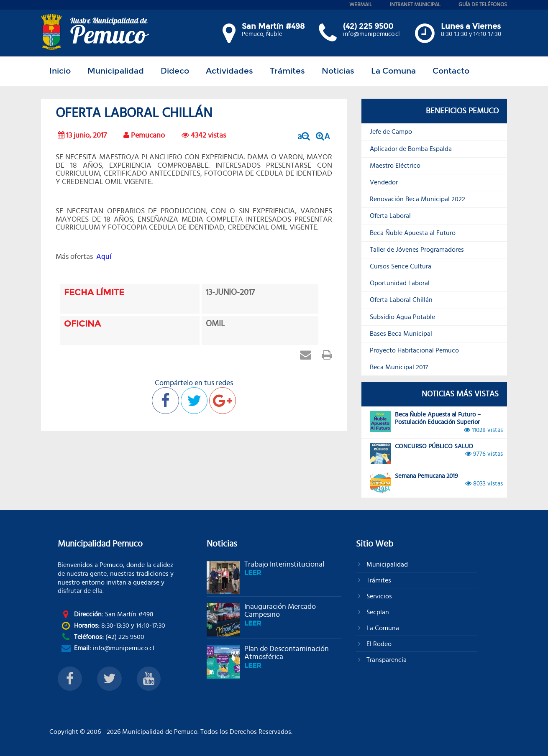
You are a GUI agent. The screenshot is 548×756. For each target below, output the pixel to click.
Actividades (229, 71)
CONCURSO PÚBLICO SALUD (436, 453)
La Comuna (393, 71)
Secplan (377, 612)
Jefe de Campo (391, 132)
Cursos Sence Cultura (401, 266)
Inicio (60, 71)
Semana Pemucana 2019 (436, 483)
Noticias (338, 71)
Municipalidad (116, 71)
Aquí (104, 257)
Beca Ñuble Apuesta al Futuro (413, 233)
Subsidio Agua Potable (402, 317)
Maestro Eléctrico (395, 166)
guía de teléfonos (483, 5)
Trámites (287, 71)
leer (253, 573)
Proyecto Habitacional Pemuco (414, 350)
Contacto (451, 71)
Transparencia (386, 660)
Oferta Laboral (390, 216)
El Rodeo (378, 644)
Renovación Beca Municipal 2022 (417, 199)
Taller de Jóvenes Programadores (417, 250)
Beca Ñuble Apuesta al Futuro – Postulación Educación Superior (436, 423)
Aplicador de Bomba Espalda (411, 149)
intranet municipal (415, 5)
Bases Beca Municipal (401, 334)
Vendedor (384, 182)
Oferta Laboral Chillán (401, 300)
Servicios (378, 596)
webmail (361, 5)
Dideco (175, 71)
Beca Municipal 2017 (399, 367)
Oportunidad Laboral (400, 283)
